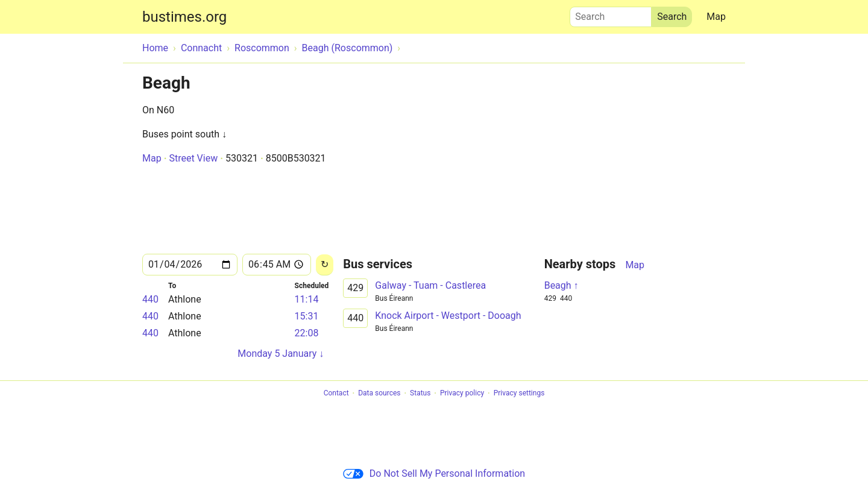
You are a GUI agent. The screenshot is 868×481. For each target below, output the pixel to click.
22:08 (307, 333)
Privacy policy (462, 394)
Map (716, 17)
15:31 (307, 316)
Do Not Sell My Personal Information (434, 473)
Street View (193, 158)
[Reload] (325, 265)
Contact (336, 394)
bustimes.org (184, 17)
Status (420, 394)
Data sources (379, 394)
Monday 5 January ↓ (281, 354)
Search (611, 14)
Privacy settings (519, 394)
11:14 (307, 299)
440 (150, 299)
